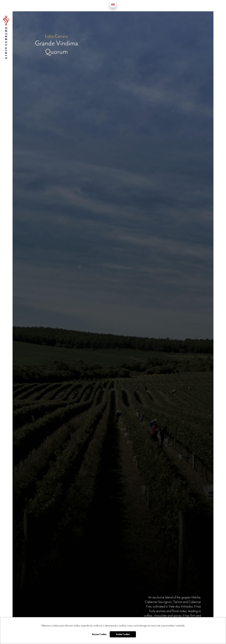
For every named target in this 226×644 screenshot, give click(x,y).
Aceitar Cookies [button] (123, 634)
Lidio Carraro (6, 37)
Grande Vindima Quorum (57, 47)
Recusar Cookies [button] (99, 634)
